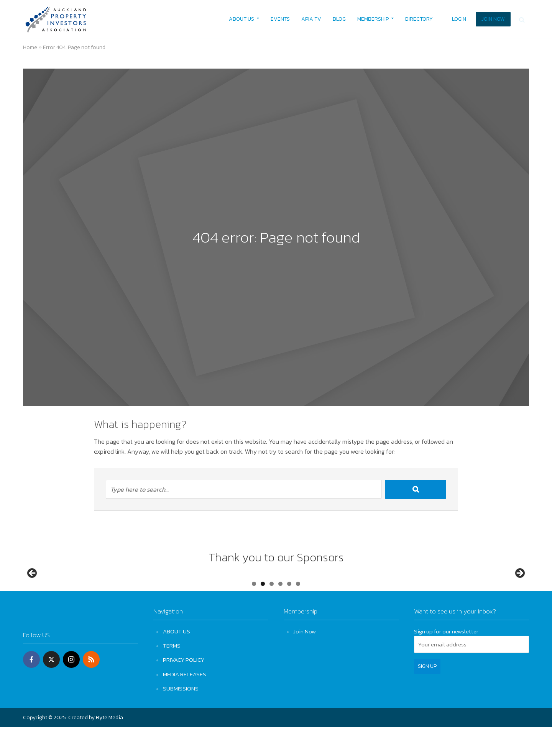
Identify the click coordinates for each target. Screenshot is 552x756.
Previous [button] (33, 588)
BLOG (339, 19)
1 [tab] (254, 613)
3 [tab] (272, 613)
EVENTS (280, 19)
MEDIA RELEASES (185, 703)
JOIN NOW (493, 19)
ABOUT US (242, 19)
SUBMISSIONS (181, 717)
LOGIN (459, 19)
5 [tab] (289, 613)
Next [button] (519, 588)
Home (30, 47)
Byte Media (109, 746)
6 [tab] (298, 613)
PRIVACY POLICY (184, 688)
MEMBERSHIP (373, 19)
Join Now (305, 660)
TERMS (172, 674)
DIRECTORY (419, 19)
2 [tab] (263, 613)
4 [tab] (280, 613)
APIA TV (311, 19)
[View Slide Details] (61, 590)
